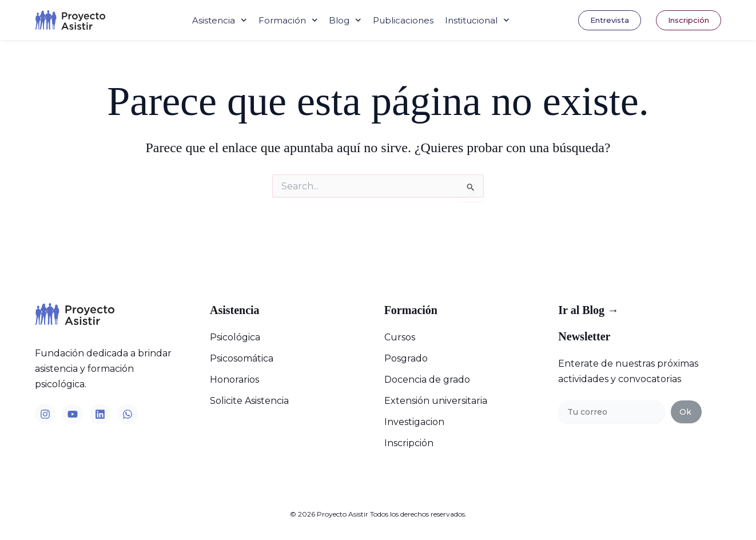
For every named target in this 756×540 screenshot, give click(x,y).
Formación (288, 20)
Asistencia (220, 20)
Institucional (477, 20)
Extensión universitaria (436, 401)
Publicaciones (403, 20)
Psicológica (235, 337)
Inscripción (409, 443)
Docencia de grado (427, 380)
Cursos (400, 337)
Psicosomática (242, 358)
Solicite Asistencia (249, 401)
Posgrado (406, 358)
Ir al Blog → (588, 310)
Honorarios (234, 380)
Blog (345, 20)
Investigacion (414, 422)
